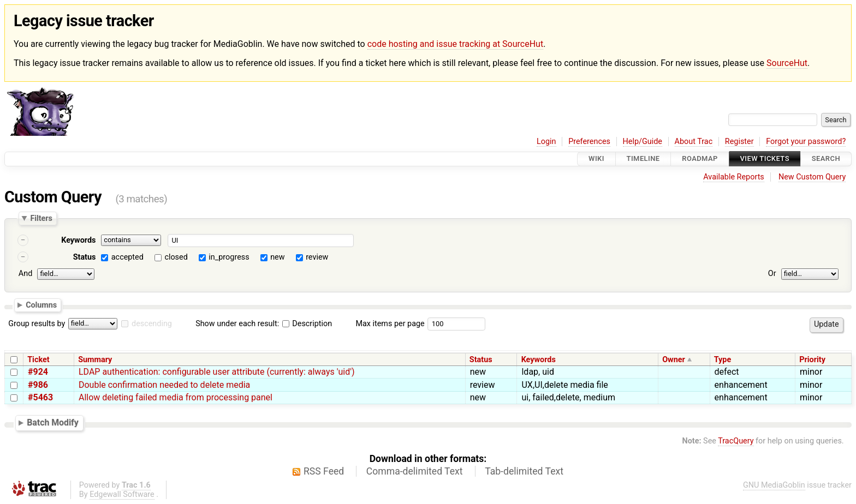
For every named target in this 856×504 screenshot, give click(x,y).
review (317, 257)
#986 (38, 385)
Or (772, 274)
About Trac (694, 142)
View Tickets (765, 159)
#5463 (40, 397)
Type (723, 360)
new (277, 257)
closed (176, 257)
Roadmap (700, 159)
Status (85, 257)
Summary (95, 360)
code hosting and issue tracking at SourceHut (455, 44)
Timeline (643, 159)
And (25, 274)
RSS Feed (324, 471)
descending (152, 324)
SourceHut (787, 63)
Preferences (589, 142)
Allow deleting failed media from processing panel (176, 397)
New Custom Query (812, 177)
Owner (674, 360)
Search (826, 159)
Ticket (38, 360)
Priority (812, 360)
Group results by (37, 324)
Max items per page (390, 324)
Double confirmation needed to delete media (164, 385)
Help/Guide (643, 142)
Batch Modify (53, 422)
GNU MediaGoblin (774, 485)
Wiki (596, 159)
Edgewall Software (122, 494)
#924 (38, 372)
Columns (41, 305)
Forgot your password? (806, 142)
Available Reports (734, 177)
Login (546, 142)
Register (739, 142)
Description (307, 324)
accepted (127, 257)
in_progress (229, 257)
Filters (41, 218)
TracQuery (736, 441)
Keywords (78, 240)
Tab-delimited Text (524, 471)
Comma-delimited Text (415, 471)
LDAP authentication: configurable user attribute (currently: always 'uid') (217, 372)
